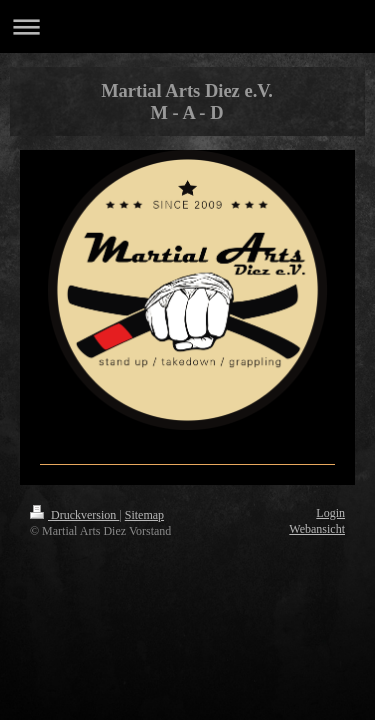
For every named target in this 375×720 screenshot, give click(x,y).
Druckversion (74, 515)
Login (330, 513)
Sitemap (144, 515)
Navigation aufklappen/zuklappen (187, 26)
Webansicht (317, 529)
